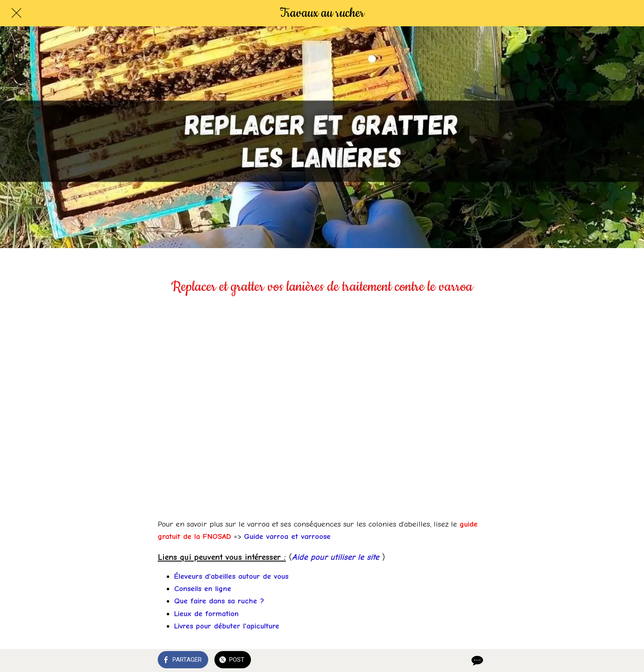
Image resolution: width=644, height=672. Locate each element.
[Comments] (476, 660)
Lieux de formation (206, 614)
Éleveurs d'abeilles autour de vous (231, 576)
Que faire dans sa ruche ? (219, 601)
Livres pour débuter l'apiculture (227, 626)
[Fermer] (16, 13)
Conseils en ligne (203, 589)
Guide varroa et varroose (287, 536)
